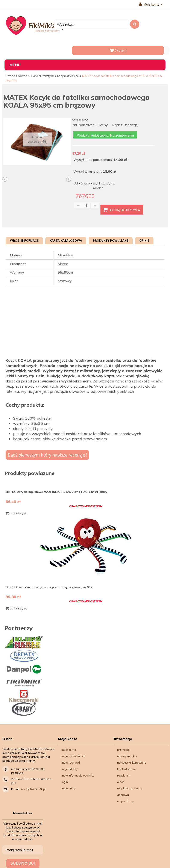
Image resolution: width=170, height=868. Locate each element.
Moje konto (151, 5)
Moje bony (68, 788)
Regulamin (124, 775)
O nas (121, 782)
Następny (69, 179)
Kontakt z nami (127, 769)
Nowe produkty (127, 756)
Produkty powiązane (111, 241)
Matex (63, 264)
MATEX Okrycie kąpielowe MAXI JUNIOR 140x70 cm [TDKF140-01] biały (56, 492)
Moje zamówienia (73, 756)
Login (65, 782)
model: (98, 188)
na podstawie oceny (90, 125)
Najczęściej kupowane (132, 763)
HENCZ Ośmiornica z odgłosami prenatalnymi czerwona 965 (49, 587)
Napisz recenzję (125, 125)
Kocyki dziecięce (68, 76)
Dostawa (123, 795)
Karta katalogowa (66, 241)
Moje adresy (70, 769)
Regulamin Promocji (130, 788)
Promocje (123, 750)
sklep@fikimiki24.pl (33, 789)
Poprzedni (5, 179)
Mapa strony (125, 801)
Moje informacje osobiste (78, 775)
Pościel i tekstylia (42, 76)
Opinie (144, 241)
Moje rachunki (71, 763)
